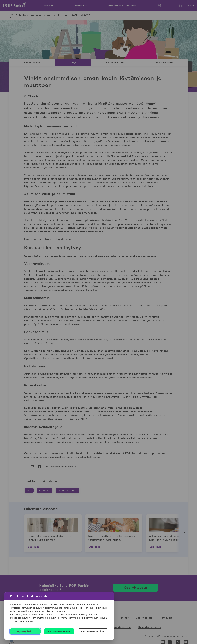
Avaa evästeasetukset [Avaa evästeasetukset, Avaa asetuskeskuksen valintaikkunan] (93, 631)
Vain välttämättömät (59, 631)
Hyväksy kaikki (25, 631)
